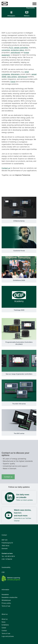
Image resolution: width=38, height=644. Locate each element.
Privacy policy (6, 603)
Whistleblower (6, 600)
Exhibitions (5, 625)
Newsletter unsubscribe (9, 597)
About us (5, 619)
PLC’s (11, 48)
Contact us (6, 168)
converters (6, 50)
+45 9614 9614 (10, 556)
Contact (4, 631)
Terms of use (6, 606)
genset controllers (21, 48)
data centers (12, 77)
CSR (3, 572)
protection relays (17, 50)
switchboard (15, 52)
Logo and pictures (8, 636)
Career (4, 628)
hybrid (13, 82)
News (3, 622)
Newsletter (5, 594)
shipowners (15, 74)
